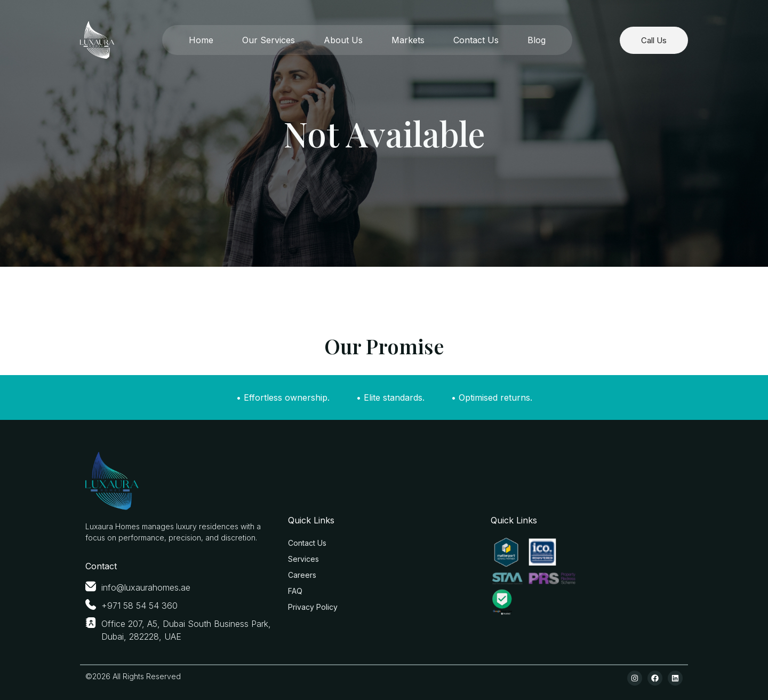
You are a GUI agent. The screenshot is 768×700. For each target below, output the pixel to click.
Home (201, 40)
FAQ (295, 591)
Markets (408, 40)
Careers (302, 575)
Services (303, 559)
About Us (343, 40)
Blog (537, 40)
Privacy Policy (313, 607)
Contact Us (476, 40)
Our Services (269, 40)
